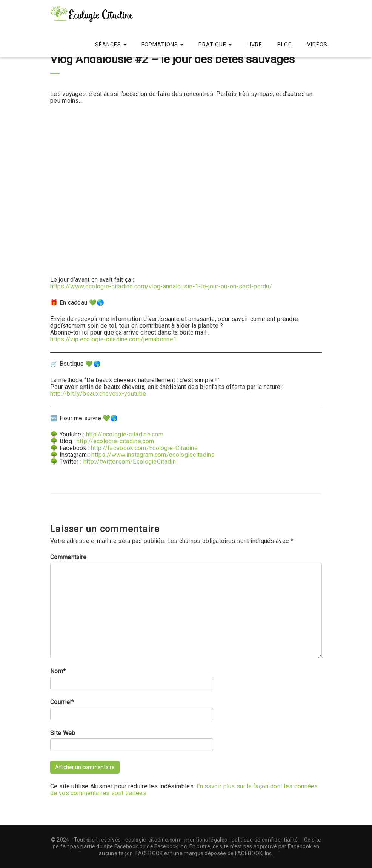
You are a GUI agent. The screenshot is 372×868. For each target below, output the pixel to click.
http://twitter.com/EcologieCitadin (130, 462)
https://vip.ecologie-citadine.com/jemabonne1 (113, 339)
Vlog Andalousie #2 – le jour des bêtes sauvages (172, 59)
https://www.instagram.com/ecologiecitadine (153, 455)
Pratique (215, 45)
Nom (58, 671)
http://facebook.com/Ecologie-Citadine (144, 448)
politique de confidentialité (265, 840)
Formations (162, 45)
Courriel (62, 702)
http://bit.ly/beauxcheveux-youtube (98, 394)
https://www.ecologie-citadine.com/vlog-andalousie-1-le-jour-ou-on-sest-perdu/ (161, 286)
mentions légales (206, 840)
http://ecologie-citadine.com (125, 434)
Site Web (63, 733)
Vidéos (317, 45)
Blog (285, 45)
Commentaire (68, 557)
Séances (111, 45)
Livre (254, 45)
